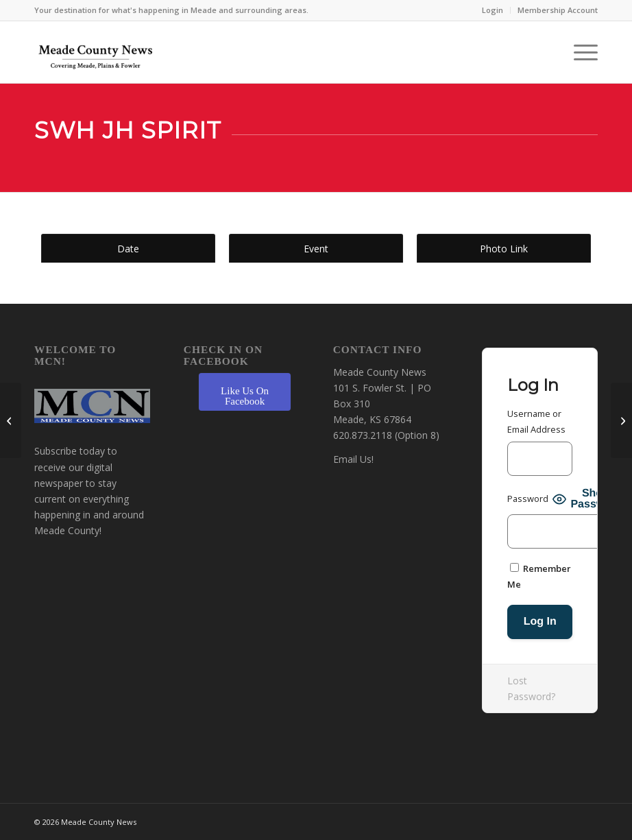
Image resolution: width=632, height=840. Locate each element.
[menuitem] (493, 10)
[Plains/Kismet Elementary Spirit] (621, 420)
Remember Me (539, 576)
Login (493, 10)
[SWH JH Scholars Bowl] (11, 420)
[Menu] (579, 52)
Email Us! (353, 459)
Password (528, 499)
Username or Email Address (536, 421)
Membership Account (558, 10)
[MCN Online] (96, 56)
